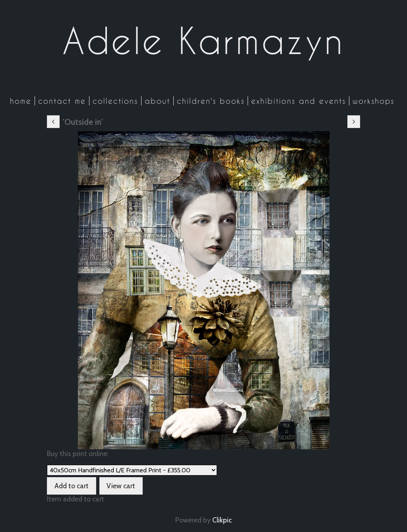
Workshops (373, 101)
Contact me (62, 101)
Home (21, 101)
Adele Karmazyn (203, 41)
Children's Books (211, 101)
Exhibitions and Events (298, 101)
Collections (115, 101)
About (157, 101)
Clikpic (222, 520)
